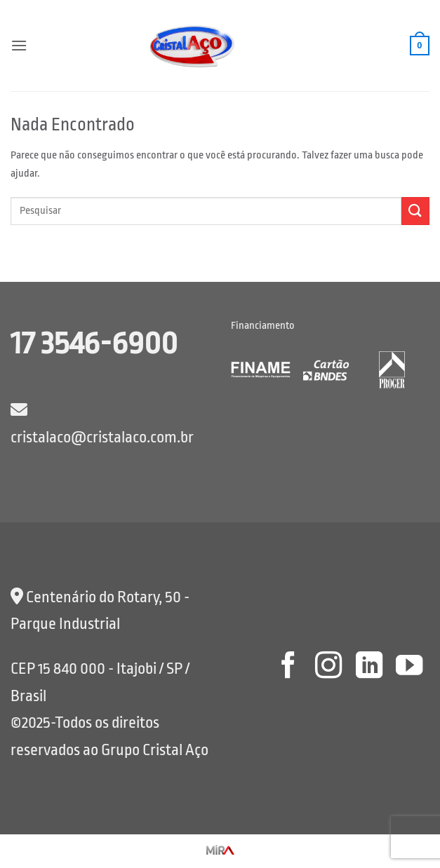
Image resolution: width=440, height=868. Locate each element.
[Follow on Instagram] (328, 667)
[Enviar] (415, 211)
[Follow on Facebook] (288, 667)
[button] (19, 45)
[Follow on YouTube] (409, 667)
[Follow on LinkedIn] (368, 667)
